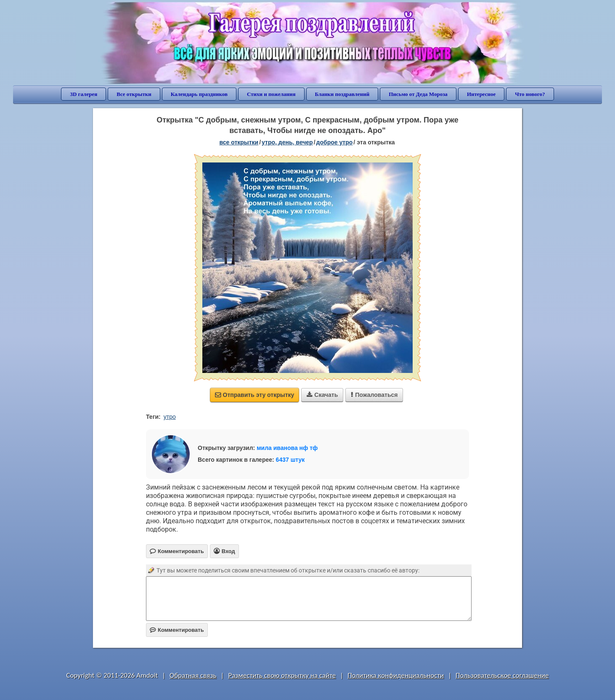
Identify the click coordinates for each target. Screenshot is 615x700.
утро (170, 417)
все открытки (239, 142)
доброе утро (335, 142)
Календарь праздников (199, 94)
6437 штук (290, 460)
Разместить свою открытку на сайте (282, 675)
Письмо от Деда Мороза (418, 94)
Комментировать (177, 630)
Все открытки (134, 94)
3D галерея (84, 94)
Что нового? (530, 94)
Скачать (322, 395)
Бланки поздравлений (342, 94)
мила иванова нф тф (287, 448)
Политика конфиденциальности (396, 675)
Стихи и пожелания (271, 94)
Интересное (481, 94)
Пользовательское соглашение (502, 675)
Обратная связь (193, 675)
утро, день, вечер (287, 142)
